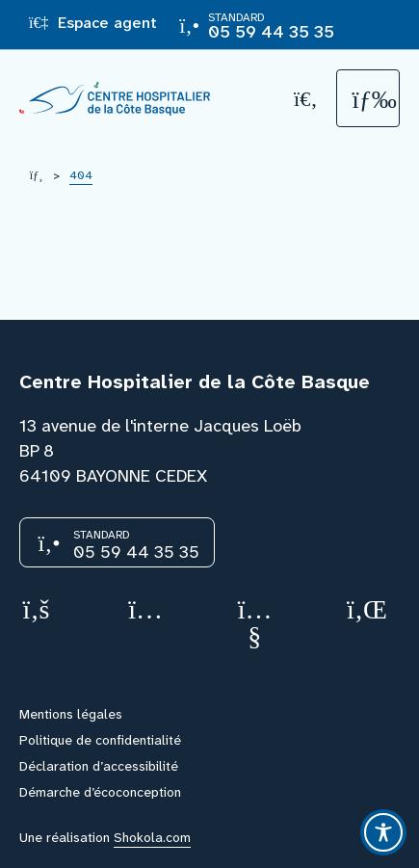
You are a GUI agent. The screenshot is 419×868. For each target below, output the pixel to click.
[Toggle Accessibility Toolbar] (383, 832)
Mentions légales (71, 714)
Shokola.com (152, 837)
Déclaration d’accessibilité (99, 766)
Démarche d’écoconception (100, 792)
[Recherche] (306, 99)
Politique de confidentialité (100, 740)
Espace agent (93, 23)
